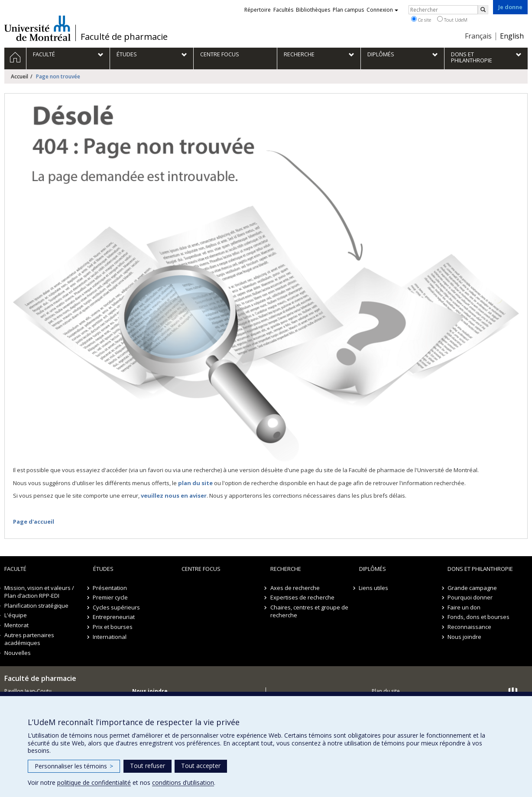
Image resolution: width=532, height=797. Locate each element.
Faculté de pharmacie (124, 37)
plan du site (195, 483)
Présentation (110, 588)
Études (103, 569)
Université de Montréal (37, 28)
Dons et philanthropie (480, 569)
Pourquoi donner (470, 597)
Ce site (421, 19)
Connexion (382, 10)
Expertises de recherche (302, 597)
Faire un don (464, 607)
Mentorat (16, 625)
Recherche (286, 569)
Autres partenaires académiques (29, 639)
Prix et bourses (113, 627)
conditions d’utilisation (183, 782)
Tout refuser (148, 766)
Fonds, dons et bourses (478, 617)
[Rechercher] (483, 10)
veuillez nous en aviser (174, 496)
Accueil (19, 76)
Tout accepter (201, 766)
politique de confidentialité (94, 782)
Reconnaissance (469, 627)
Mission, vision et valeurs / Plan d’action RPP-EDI (39, 592)
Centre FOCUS (201, 569)
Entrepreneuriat (114, 617)
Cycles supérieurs (117, 607)
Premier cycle (111, 597)
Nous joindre (464, 637)
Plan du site (386, 691)
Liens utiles (374, 588)
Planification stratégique (36, 606)
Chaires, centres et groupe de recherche (309, 611)
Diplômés (373, 569)
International (110, 637)
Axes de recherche (295, 588)
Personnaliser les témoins (74, 766)
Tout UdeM (452, 19)
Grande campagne (472, 588)
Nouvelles (18, 653)
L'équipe (16, 615)
